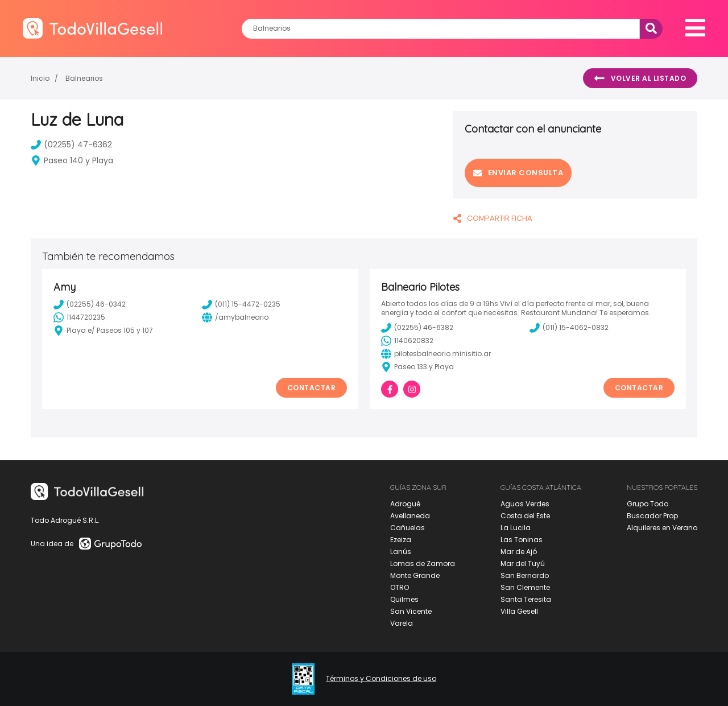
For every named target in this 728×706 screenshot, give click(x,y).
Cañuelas (408, 528)
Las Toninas (522, 540)
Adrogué (405, 504)
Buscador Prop (652, 516)
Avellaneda (410, 516)
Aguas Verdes (525, 504)
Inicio (40, 78)
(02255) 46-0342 (90, 304)
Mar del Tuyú (523, 563)
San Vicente (411, 611)
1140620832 (407, 341)
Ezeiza (401, 540)
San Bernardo (525, 575)
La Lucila (516, 528)
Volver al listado (640, 79)
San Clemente (525, 587)
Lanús (401, 552)
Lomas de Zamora (423, 563)
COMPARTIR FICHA (493, 218)
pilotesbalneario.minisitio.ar (436, 354)
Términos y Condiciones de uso (381, 679)
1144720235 (79, 317)
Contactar (312, 388)
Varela (402, 623)
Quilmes (404, 599)
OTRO (400, 587)
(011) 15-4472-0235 (241, 304)
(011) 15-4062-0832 (569, 328)
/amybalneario (235, 317)
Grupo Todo (648, 504)
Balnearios (84, 78)
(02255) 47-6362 (71, 144)
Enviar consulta (518, 173)
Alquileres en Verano (662, 528)
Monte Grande (415, 575)
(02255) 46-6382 (417, 328)
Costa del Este (525, 516)
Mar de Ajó (519, 552)
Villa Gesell (519, 611)
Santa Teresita (526, 599)
